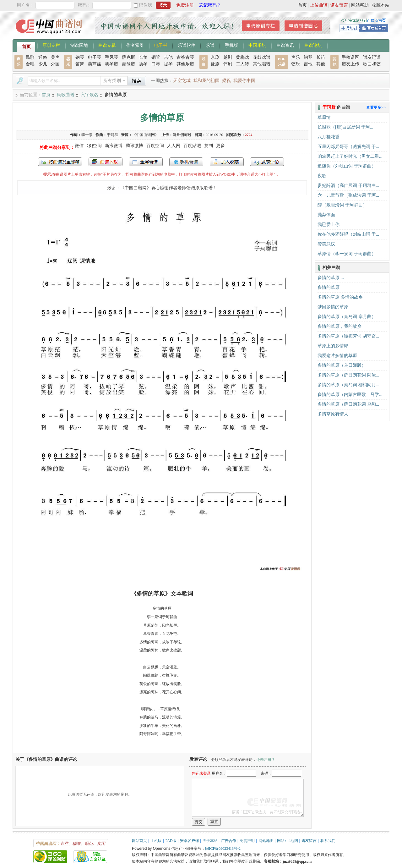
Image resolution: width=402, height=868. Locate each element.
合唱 (30, 64)
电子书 (161, 45)
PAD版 (171, 841)
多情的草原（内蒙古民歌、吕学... (350, 395)
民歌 (30, 57)
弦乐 (296, 64)
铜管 (156, 57)
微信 (79, 146)
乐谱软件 (187, 45)
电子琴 (95, 57)
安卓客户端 (189, 841)
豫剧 (215, 64)
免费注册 (185, 5)
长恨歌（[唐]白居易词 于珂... (345, 127)
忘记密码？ (210, 5)
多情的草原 (329, 287)
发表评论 (267, 162)
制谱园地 (79, 45)
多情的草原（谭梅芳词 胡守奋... (348, 336)
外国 (55, 64)
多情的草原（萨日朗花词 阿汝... (348, 375)
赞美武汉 (326, 244)
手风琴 (111, 57)
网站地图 (266, 841)
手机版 (231, 45)
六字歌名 (90, 95)
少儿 (43, 64)
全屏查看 (146, 162)
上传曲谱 (319, 5)
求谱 (210, 45)
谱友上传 (350, 64)
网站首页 (139, 841)
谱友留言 (339, 5)
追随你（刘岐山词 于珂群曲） (347, 166)
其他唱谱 (262, 64)
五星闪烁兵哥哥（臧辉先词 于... (348, 147)
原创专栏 (51, 45)
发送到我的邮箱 (60, 162)
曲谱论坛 (313, 45)
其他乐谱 (185, 64)
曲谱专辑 (107, 45)
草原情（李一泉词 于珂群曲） (347, 254)
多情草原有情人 (333, 414)
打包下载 (106, 162)
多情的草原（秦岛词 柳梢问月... (348, 385)
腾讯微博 (134, 146)
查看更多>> (376, 107)
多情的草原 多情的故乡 (340, 297)
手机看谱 (186, 162)
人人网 (174, 146)
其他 (321, 64)
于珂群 (112, 135)
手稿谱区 (350, 57)
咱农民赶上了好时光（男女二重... (350, 156)
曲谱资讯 (285, 45)
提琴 (168, 64)
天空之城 (182, 81)
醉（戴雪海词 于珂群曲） (342, 205)
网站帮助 (360, 5)
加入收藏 (227, 162)
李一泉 (87, 135)
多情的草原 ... (331, 278)
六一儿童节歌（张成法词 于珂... (348, 195)
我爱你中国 (244, 81)
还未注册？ (266, 760)
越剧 (228, 57)
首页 (302, 5)
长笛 (143, 57)
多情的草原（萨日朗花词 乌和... (348, 404)
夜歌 (322, 176)
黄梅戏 (242, 57)
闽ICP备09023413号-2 (223, 849)
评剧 (228, 64)
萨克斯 (128, 57)
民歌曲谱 (66, 95)
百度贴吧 (192, 146)
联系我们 (328, 841)
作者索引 (135, 45)
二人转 (242, 64)
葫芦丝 (95, 64)
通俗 (43, 57)
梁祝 (226, 81)
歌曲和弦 (372, 64)
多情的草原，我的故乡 (340, 326)
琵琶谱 (128, 64)
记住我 (145, 5)
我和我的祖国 (206, 81)
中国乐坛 (257, 45)
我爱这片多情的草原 (337, 356)
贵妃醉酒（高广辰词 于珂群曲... (348, 186)
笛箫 (80, 64)
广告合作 (229, 841)
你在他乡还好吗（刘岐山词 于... (348, 234)
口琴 (156, 64)
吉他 (168, 57)
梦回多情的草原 (333, 307)
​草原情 (324, 117)
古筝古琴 (185, 57)
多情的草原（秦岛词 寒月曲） (347, 317)
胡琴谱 (111, 64)
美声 (55, 57)
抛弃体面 (326, 215)
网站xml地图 (288, 841)
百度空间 (155, 146)
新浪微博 (114, 146)
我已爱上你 (329, 225)
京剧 (215, 57)
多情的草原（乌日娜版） (342, 365)
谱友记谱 (372, 57)
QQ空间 (94, 146)
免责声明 (247, 841)
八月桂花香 (329, 137)
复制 (209, 146)
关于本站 (210, 841)
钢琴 (80, 57)
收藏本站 (381, 5)
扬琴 (143, 64)
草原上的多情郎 (333, 346)
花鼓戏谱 (262, 57)
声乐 (296, 57)
